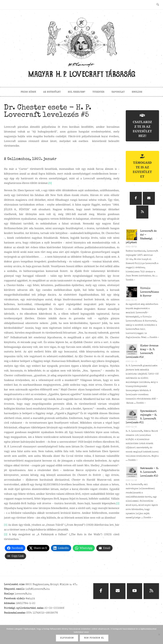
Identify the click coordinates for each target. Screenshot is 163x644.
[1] (50, 183)
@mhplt (30, 599)
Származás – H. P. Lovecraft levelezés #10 (149, 472)
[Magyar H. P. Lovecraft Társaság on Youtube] (135, 591)
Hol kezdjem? (77, 92)
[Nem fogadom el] (159, 635)
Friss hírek (28, 92)
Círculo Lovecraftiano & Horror (149, 292)
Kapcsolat (118, 92)
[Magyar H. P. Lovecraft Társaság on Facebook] (136, 198)
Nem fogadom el (94, 638)
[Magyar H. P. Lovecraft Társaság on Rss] (142, 212)
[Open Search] (158, 5)
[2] (118, 503)
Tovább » (130, 280)
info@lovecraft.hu (37, 589)
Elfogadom (67, 638)
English (137, 92)
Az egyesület (52, 92)
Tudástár (98, 92)
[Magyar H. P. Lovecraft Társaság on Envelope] (149, 198)
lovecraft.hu (23, 594)
